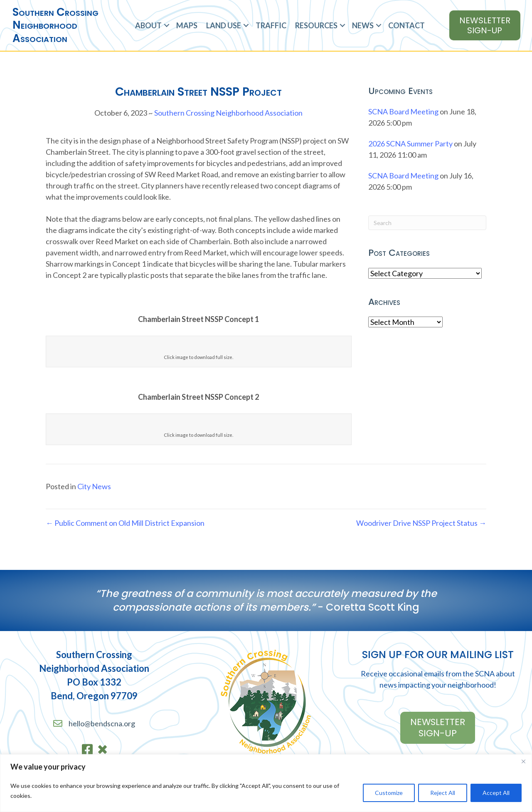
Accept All (496, 793)
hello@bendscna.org (102, 723)
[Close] (523, 761)
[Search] (427, 223)
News (363, 25)
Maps (187, 25)
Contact (406, 25)
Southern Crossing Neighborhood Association (228, 113)
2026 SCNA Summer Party (410, 144)
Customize (389, 793)
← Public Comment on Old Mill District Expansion (125, 523)
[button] (167, 26)
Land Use (224, 25)
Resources (316, 25)
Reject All (443, 793)
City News (94, 486)
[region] (266, 783)
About (148, 25)
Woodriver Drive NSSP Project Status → (421, 523)
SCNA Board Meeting (403, 111)
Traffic (271, 25)
